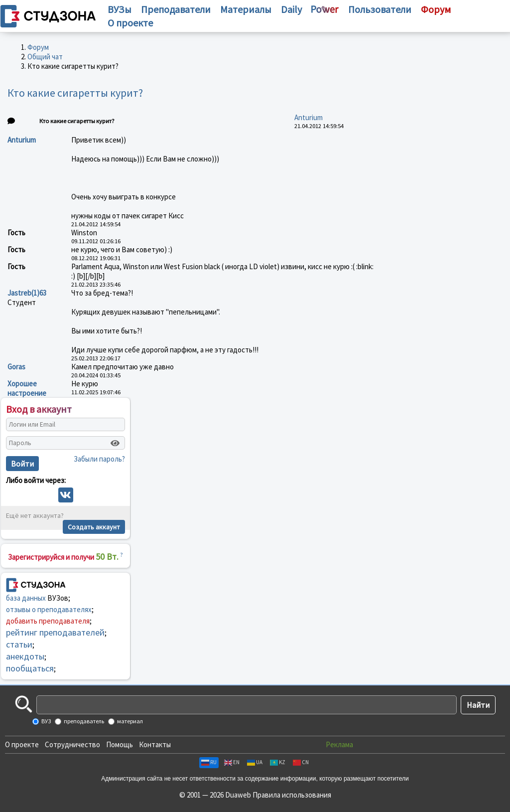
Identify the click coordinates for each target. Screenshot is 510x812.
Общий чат (45, 57)
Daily (291, 9)
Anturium (309, 117)
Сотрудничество (72, 744)
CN (301, 762)
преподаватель (83, 721)
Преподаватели (176, 9)
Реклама (339, 744)
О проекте (22, 744)
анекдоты (25, 656)
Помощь (120, 744)
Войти (22, 464)
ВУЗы (120, 9)
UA (255, 762)
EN (232, 762)
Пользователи (380, 9)
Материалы (246, 9)
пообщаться (30, 668)
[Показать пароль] (115, 443)
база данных (26, 598)
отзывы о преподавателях (49, 609)
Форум (38, 47)
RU (209, 762)
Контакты (155, 744)
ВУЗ (46, 721)
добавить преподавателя (48, 621)
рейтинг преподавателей (55, 632)
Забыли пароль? (99, 459)
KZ (278, 762)
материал (129, 721)
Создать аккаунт (94, 527)
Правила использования (292, 795)
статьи (19, 644)
